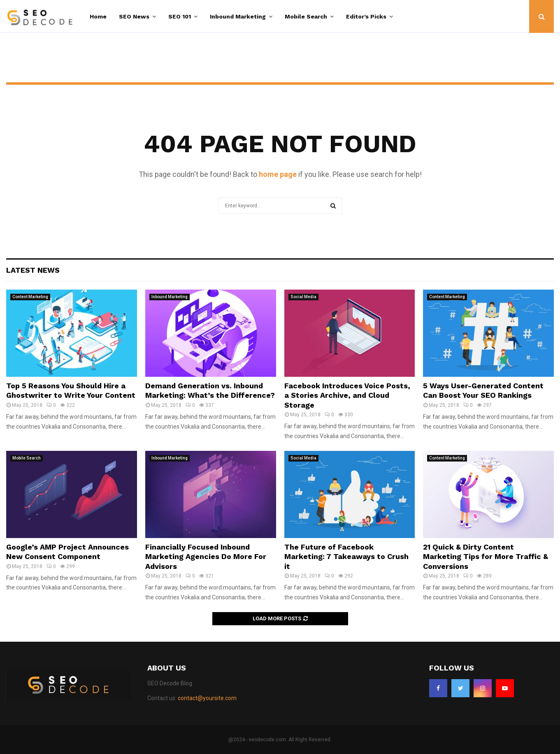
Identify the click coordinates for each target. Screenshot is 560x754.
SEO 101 (180, 16)
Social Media (303, 297)
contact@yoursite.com (207, 698)
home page (278, 174)
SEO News (134, 16)
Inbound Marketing (238, 16)
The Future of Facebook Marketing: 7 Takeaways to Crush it (346, 557)
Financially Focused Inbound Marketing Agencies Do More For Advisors (206, 557)
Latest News (33, 270)
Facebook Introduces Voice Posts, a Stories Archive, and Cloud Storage (347, 395)
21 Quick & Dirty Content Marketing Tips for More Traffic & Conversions (486, 557)
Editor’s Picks (366, 16)
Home (98, 16)
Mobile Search (306, 16)
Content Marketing (30, 297)
